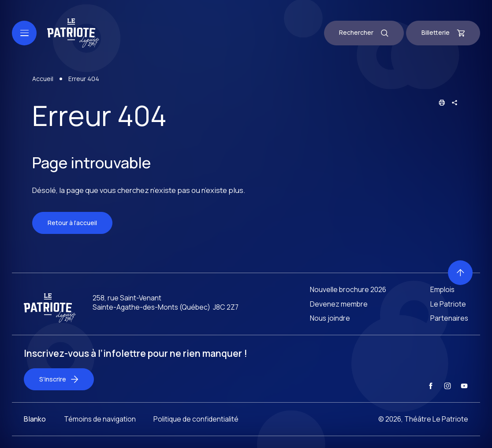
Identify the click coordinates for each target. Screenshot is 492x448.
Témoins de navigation (100, 427)
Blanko (35, 427)
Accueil (43, 80)
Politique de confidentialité (196, 427)
